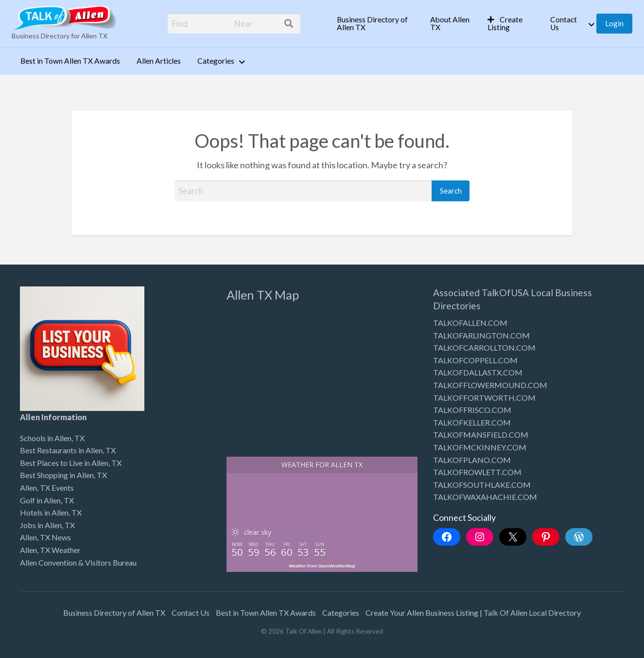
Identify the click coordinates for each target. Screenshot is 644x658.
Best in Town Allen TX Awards (70, 61)
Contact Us (564, 23)
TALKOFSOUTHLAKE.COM (482, 485)
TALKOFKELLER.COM (472, 422)
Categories (216, 61)
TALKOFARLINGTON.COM (481, 335)
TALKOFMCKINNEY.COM (480, 447)
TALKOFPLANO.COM (472, 460)
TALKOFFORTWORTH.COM (484, 398)
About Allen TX (450, 23)
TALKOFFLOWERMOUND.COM (490, 385)
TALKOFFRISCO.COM (472, 410)
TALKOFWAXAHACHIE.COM (485, 497)
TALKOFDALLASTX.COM (478, 372)
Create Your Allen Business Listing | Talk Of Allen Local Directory (473, 613)
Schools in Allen (46, 438)
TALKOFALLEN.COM (470, 323)
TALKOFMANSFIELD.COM (481, 435)
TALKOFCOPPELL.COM (475, 360)
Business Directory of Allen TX (372, 23)
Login (614, 23)
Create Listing (505, 23)
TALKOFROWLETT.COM (477, 472)
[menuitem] (375, 24)
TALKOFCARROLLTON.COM (484, 347)
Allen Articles (159, 61)
